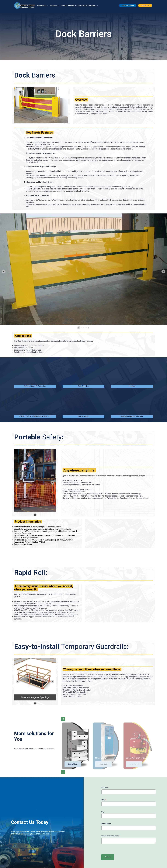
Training (64, 5)
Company (92, 5)
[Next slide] (163, 271)
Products (53, 5)
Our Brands (83, 5)
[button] (26, 6)
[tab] (82, 328)
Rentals (71, 5)
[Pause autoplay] (79, 328)
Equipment (41, 5)
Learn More (73, 764)
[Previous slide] (4, 271)
